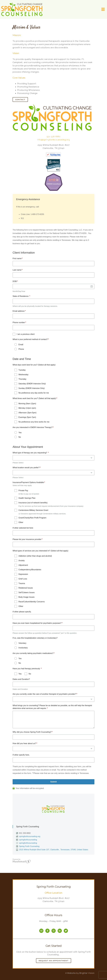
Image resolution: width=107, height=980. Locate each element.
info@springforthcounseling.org (54, 140)
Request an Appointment (54, 961)
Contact (20, 100)
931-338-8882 (54, 136)
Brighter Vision (87, 973)
